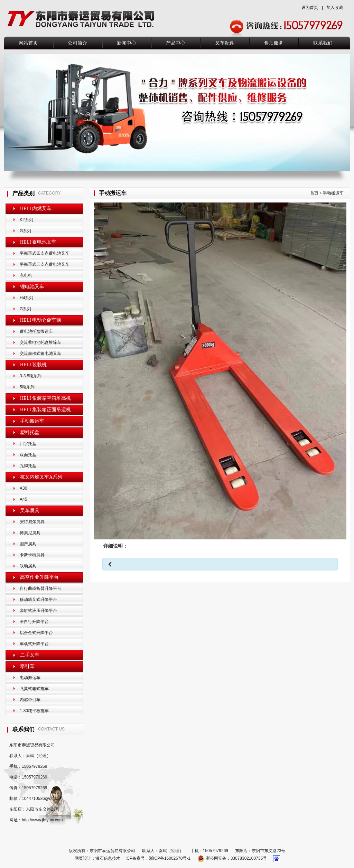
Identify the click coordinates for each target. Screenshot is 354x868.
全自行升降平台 (34, 622)
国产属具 (28, 544)
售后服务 (274, 43)
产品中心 (176, 43)
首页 (314, 193)
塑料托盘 (30, 432)
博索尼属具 (30, 533)
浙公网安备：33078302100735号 (233, 858)
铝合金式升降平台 (36, 633)
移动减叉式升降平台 (38, 600)
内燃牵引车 (30, 700)
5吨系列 (27, 387)
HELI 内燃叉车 (36, 209)
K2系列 (26, 220)
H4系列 (26, 298)
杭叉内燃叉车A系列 (41, 477)
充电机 (26, 275)
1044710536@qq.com (42, 799)
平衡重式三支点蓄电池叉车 (45, 264)
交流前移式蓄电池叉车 (40, 353)
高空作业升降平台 (39, 577)
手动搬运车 (32, 421)
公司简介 (77, 43)
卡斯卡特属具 (32, 555)
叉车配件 (225, 43)
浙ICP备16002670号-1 (170, 858)
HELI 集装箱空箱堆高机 (45, 398)
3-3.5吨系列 (31, 376)
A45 (23, 499)
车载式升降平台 (34, 644)
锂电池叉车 (32, 287)
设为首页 (310, 8)
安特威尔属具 (32, 522)
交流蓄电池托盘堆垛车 (40, 342)
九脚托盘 (28, 466)
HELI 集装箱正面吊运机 (45, 410)
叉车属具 (30, 511)
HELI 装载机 (33, 365)
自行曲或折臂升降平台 (40, 588)
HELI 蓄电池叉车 (38, 242)
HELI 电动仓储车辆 (41, 320)
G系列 (25, 231)
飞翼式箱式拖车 (34, 689)
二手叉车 (30, 655)
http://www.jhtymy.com (42, 820)
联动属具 (28, 566)
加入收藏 (335, 8)
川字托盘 (28, 444)
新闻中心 (127, 43)
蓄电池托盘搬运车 (36, 331)
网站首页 (28, 43)
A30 (23, 488)
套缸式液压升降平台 (38, 611)
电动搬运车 (30, 678)
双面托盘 (28, 455)
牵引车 (27, 666)
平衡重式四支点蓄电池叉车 (45, 253)
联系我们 (323, 43)
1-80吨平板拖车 (34, 711)
